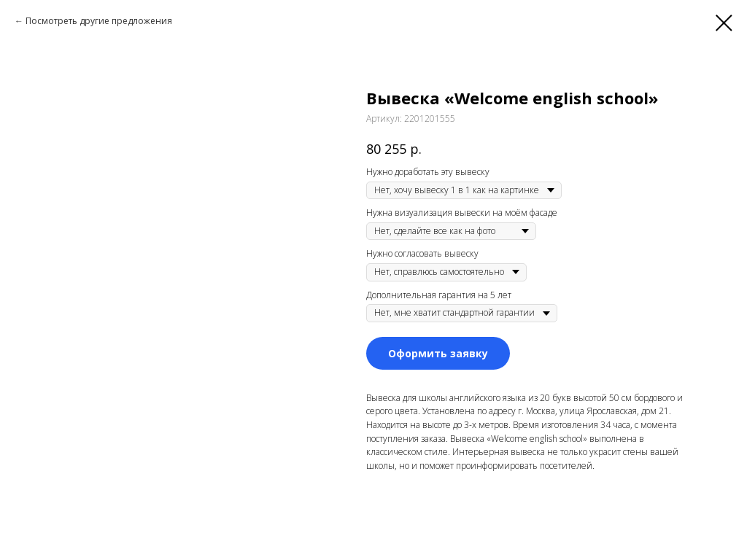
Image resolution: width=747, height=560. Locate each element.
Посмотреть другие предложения (99, 21)
